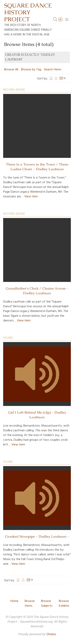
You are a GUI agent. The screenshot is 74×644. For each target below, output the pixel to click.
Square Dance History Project (28, 12)
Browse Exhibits (64, 604)
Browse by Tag (31, 70)
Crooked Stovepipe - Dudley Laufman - (37, 536)
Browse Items (30, 604)
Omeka (51, 634)
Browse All (11, 70)
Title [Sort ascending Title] (51, 79)
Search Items (53, 70)
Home (14, 601)
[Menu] (67, 19)
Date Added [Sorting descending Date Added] (63, 79)
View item (31, 197)
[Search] (61, 19)
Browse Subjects (47, 604)
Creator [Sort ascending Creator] (56, 79)
